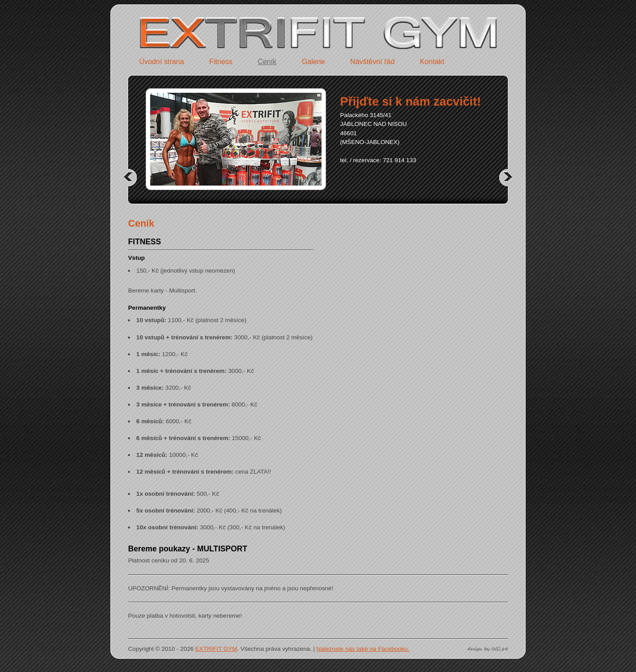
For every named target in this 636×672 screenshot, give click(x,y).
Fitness (221, 61)
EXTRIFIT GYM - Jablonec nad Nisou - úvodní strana (208, 19)
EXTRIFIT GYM (216, 649)
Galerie (313, 61)
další (503, 177)
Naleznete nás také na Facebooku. (363, 649)
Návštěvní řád (373, 61)
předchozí (132, 177)
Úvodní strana (162, 61)
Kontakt (432, 61)
